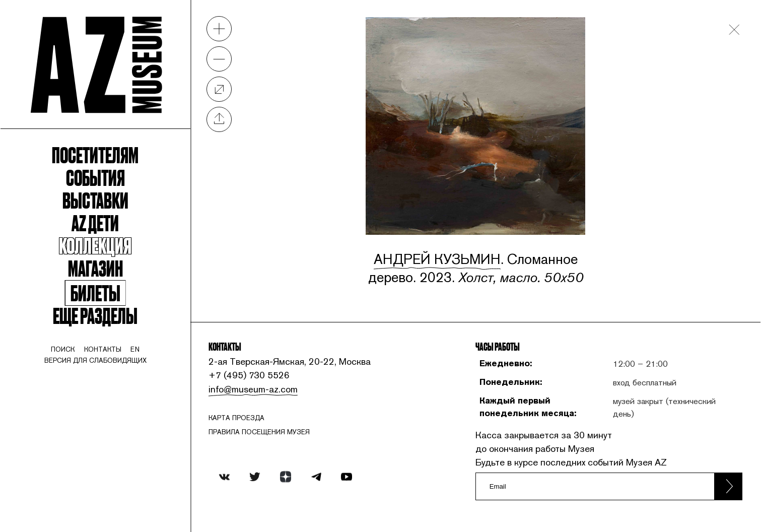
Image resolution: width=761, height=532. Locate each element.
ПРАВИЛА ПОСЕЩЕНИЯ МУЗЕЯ (259, 432)
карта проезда (236, 418)
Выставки (95, 200)
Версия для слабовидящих (95, 360)
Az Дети (95, 223)
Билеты (95, 293)
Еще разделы (95, 315)
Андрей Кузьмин (437, 259)
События (95, 177)
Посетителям (95, 155)
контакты (103, 349)
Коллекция (95, 245)
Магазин (95, 268)
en (135, 349)
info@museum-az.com (253, 389)
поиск (63, 349)
